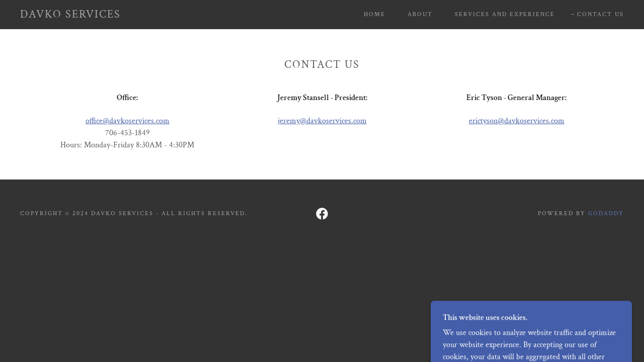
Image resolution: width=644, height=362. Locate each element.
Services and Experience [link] (505, 14)
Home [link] (375, 14)
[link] (70, 15)
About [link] (420, 14)
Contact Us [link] (600, 14)
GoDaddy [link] (606, 213)
